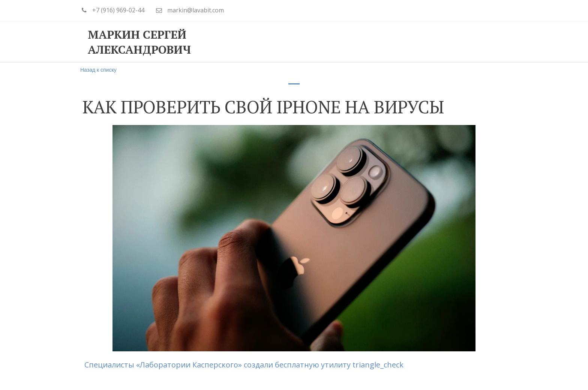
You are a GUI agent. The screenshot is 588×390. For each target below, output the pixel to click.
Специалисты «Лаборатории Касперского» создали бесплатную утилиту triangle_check (243, 365)
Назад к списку (98, 70)
